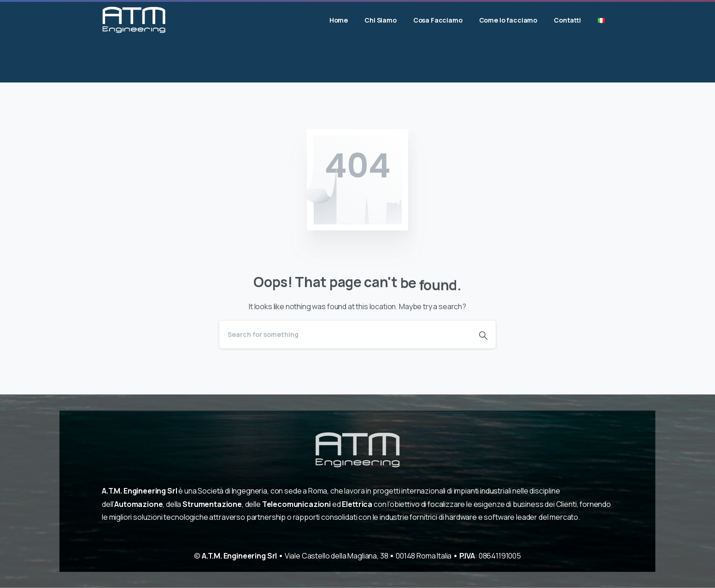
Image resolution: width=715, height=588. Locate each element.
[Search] (345, 335)
